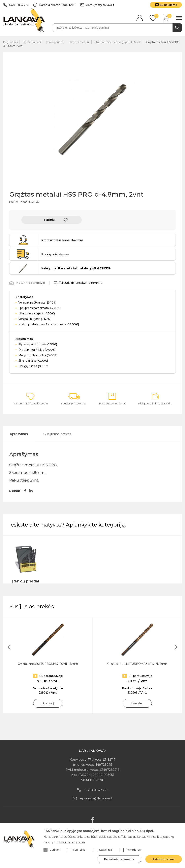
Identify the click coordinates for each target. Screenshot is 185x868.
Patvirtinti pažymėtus (119, 859)
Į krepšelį (48, 703)
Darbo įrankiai (32, 42)
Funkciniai (77, 850)
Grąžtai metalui (80, 42)
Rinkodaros (130, 850)
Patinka (50, 220)
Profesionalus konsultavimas (62, 240)
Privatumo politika (72, 842)
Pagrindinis (10, 42)
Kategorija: (76, 268)
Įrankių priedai (55, 42)
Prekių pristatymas (55, 254)
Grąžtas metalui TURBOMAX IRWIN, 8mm (48, 664)
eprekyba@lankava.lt (97, 5)
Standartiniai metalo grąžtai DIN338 (118, 42)
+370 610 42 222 (16, 5)
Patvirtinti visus (164, 859)
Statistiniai (103, 850)
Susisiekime (168, 5)
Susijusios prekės (57, 434)
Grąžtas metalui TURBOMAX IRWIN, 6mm (137, 664)
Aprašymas (19, 434)
